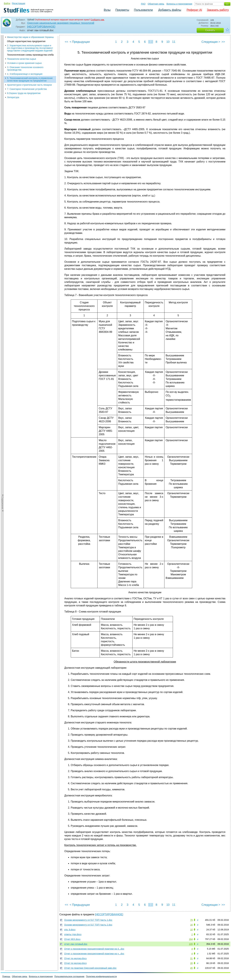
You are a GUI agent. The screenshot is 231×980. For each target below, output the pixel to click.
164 (191, 939)
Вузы (107, 10)
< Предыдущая (80, 42)
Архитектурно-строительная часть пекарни (29, 85)
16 (191, 925)
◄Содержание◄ (3, 91)
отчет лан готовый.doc (76, 944)
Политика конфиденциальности (101, 976)
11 (174, 42)
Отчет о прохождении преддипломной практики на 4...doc (94, 949)
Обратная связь (156, 4)
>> (223, 42)
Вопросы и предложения (179, 4)
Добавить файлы (170, 10)
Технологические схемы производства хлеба (30, 55)
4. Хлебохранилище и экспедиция (25, 74)
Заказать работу (218, 10)
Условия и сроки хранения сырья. (25, 63)
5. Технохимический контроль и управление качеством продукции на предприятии (30, 79)
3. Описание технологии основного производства (25, 69)
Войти (7, 3)
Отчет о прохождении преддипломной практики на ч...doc (94, 954)
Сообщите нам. (98, 20)
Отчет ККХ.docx (72, 939)
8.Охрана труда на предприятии (24, 93)
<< (66, 42)
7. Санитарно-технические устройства (27, 89)
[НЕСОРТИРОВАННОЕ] (41, 27)
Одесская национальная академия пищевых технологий (61, 23)
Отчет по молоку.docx (75, 958)
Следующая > (211, 42)
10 (168, 42)
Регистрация (19, 3)
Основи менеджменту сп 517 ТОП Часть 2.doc (88, 925)
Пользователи (143, 10)
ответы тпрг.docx (73, 934)
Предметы (122, 10)
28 (191, 963)
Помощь (6, 976)
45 (191, 968)
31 (191, 958)
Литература (13, 97)
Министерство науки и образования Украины (30, 37)
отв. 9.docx (70, 930)
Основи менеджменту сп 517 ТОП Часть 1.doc (88, 920)
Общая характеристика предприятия (26, 41)
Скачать (210, 30)
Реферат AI (194, 10)
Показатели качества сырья (21, 59)
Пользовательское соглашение (69, 976)
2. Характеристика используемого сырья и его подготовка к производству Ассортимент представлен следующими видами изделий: (30, 48)
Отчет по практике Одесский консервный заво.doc (90, 968)
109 (191, 944)
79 (191, 920)
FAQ (143, 4)
